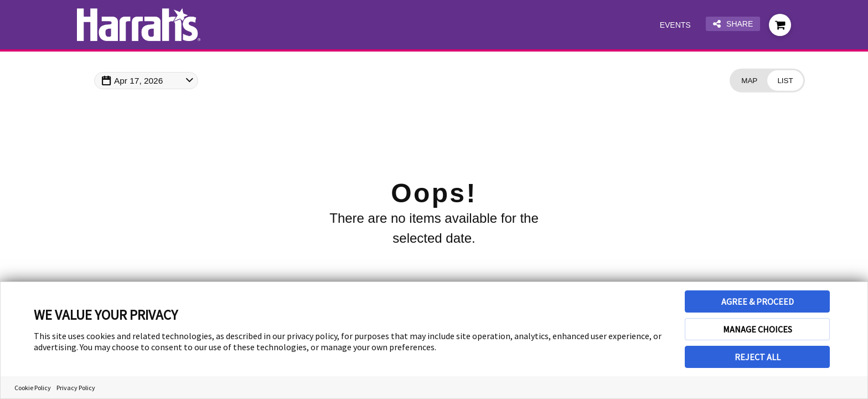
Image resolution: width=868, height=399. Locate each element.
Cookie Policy (33, 388)
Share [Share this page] (732, 25)
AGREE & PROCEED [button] (758, 301)
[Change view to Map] (746, 81)
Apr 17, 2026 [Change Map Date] (142, 81)
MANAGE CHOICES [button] (758, 329)
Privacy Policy (76, 388)
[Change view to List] (784, 81)
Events (671, 25)
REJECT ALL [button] (758, 357)
